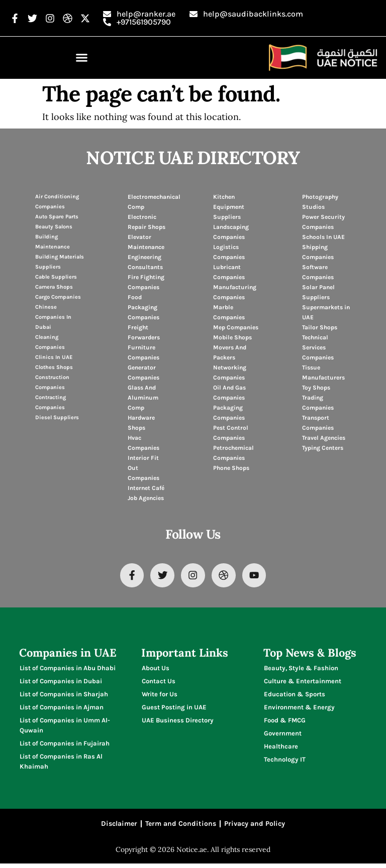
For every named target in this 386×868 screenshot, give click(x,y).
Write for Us (160, 696)
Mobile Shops (232, 337)
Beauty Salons (54, 227)
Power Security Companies (323, 222)
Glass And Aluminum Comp (143, 398)
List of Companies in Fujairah (65, 745)
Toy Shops (316, 388)
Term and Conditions (181, 827)
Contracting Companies (51, 402)
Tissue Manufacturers (323, 373)
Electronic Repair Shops (147, 222)
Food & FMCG (285, 722)
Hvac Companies (143, 443)
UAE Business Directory (178, 722)
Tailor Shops (320, 327)
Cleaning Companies (50, 342)
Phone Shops (231, 468)
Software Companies (318, 272)
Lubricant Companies (229, 272)
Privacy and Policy (255, 827)
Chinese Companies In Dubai (53, 317)
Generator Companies (143, 373)
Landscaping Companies (231, 232)
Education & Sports (295, 696)
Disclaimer (119, 827)
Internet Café (146, 488)
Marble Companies (229, 312)
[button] (82, 58)
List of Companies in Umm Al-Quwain (65, 727)
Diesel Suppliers (57, 417)
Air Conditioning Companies (57, 202)
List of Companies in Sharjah (64, 696)
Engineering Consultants (145, 262)
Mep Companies (236, 327)
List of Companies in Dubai (61, 683)
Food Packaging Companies (143, 307)
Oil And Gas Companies (229, 393)
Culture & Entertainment (303, 683)
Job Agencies (146, 498)
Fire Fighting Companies (146, 282)
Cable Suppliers (56, 277)
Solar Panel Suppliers (318, 292)
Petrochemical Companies (233, 453)
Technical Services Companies (318, 347)
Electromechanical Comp (154, 202)
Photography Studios (320, 202)
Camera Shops (54, 287)
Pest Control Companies (231, 433)
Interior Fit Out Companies (143, 468)
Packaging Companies (229, 413)
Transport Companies (318, 423)
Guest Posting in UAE (174, 709)
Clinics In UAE (54, 357)
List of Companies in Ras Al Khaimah (61, 763)
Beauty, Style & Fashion (301, 670)
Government (283, 735)
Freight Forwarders (144, 332)
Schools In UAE (323, 237)
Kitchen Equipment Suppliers (229, 207)
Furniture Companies (143, 352)
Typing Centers (323, 448)
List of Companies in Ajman (62, 709)
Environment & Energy (299, 709)
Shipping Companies (318, 252)
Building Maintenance (53, 242)
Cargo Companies (58, 297)
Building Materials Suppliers (60, 262)
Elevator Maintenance (146, 242)
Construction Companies (52, 382)
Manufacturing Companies (235, 292)
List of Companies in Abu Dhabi (68, 670)
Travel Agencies (324, 438)
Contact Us (159, 683)
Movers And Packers (230, 352)
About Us (156, 670)
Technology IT (285, 761)
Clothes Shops (54, 367)
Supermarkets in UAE (326, 312)
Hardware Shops (141, 423)
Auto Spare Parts (57, 217)
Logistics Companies (229, 252)
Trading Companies (318, 403)
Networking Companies (230, 373)
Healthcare (281, 748)
